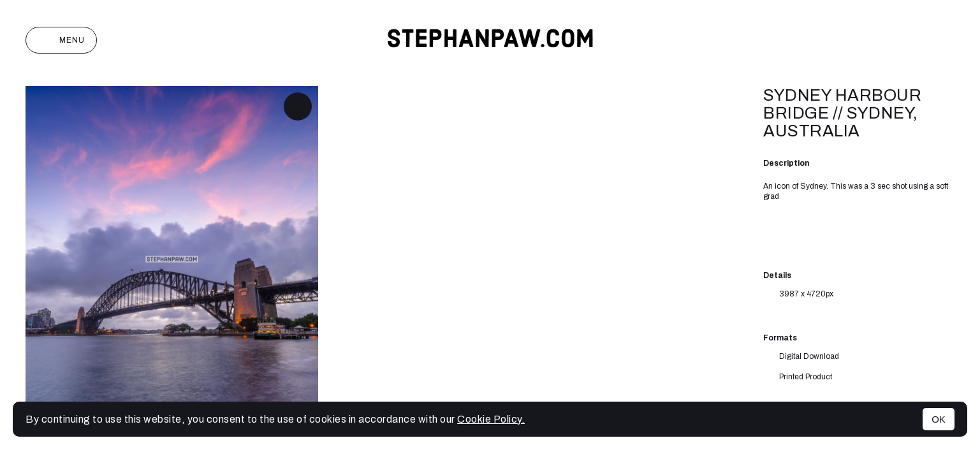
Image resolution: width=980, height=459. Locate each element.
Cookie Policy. (491, 419)
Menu (61, 40)
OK (939, 419)
